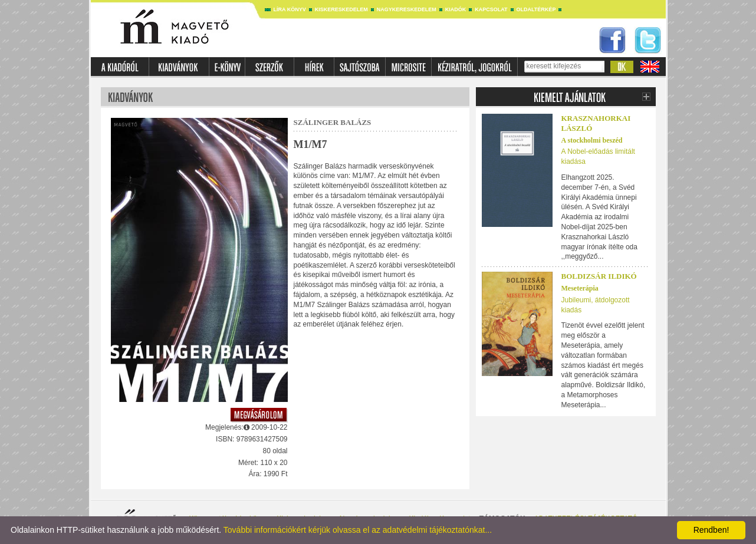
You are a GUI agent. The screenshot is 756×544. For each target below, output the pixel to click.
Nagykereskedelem (407, 9)
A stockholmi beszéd (592, 140)
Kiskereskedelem (341, 9)
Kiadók (456, 9)
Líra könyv (290, 9)
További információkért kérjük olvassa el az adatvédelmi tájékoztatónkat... (358, 530)
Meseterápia (580, 288)
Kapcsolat (491, 9)
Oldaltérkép (536, 9)
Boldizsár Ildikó (599, 276)
